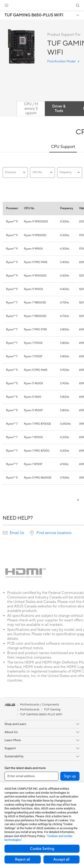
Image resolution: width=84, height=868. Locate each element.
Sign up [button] (70, 776)
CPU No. (43, 172)
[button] (6, 5)
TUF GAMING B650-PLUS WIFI (34, 15)
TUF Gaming (52, 710)
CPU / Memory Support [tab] (31, 109)
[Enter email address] (31, 776)
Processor (15, 172)
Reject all (23, 859)
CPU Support (63, 147)
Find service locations (54, 533)
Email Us (17, 533)
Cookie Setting (42, 849)
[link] (42, 5)
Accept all (61, 859)
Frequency (70, 172)
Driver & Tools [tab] (59, 109)
